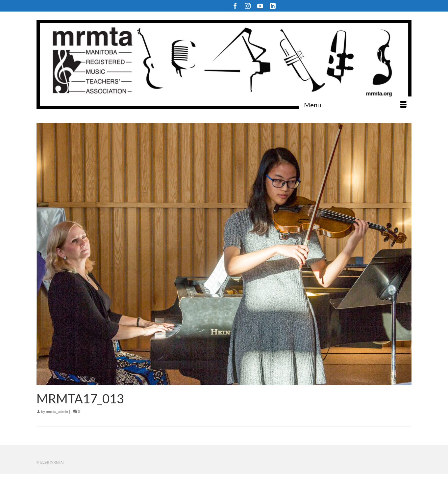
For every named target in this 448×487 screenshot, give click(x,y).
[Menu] (355, 105)
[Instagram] (248, 6)
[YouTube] (260, 6)
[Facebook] (235, 6)
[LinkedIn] (273, 6)
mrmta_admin (57, 412)
